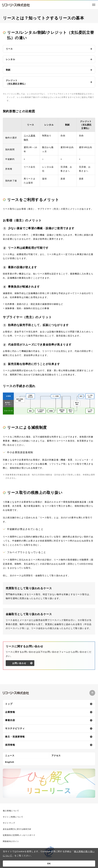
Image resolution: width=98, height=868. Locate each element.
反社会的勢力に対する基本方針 (17, 829)
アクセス (56, 755)
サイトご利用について (13, 817)
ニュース (10, 755)
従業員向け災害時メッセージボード (19, 835)
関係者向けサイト (11, 841)
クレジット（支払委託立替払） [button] (16, 82)
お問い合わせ (19, 666)
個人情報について (11, 811)
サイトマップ (9, 823)
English (10, 762)
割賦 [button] (8, 70)
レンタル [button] (11, 59)
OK (49, 863)
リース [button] (9, 49)
